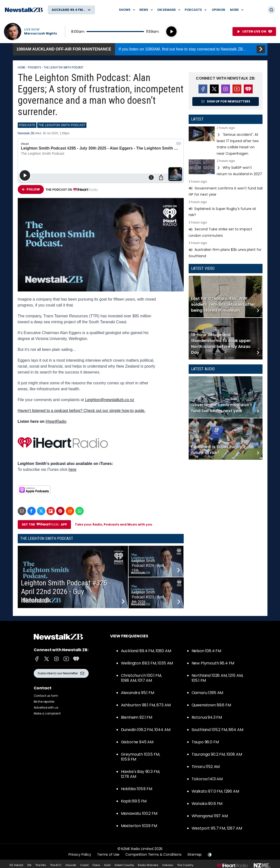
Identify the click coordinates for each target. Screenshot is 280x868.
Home (22, 68)
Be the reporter (44, 702)
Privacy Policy (80, 854)
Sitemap (195, 854)
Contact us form (46, 696)
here (72, 469)
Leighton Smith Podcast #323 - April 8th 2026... (148, 597)
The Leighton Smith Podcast (64, 68)
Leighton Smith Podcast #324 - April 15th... (148, 566)
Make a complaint (47, 713)
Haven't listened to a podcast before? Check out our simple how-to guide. (82, 411)
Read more (226, 141)
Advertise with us (46, 707)
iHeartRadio (56, 421)
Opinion (218, 10)
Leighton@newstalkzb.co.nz (109, 400)
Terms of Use (108, 854)
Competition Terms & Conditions (153, 854)
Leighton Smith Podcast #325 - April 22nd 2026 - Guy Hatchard (66, 591)
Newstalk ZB (26, 133)
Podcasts (34, 68)
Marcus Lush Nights (41, 34)
